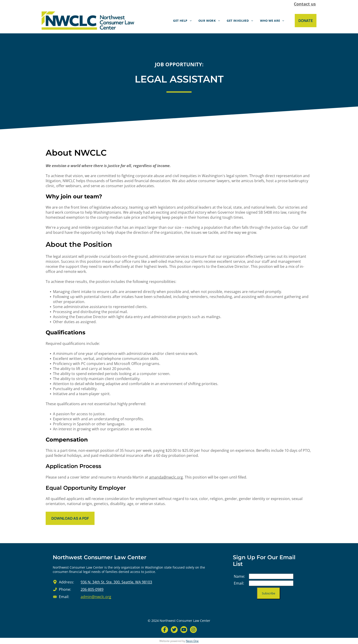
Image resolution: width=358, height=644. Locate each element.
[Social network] (165, 630)
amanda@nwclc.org (166, 477)
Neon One (192, 641)
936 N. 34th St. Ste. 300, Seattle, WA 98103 (116, 582)
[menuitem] (182, 21)
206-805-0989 (92, 589)
